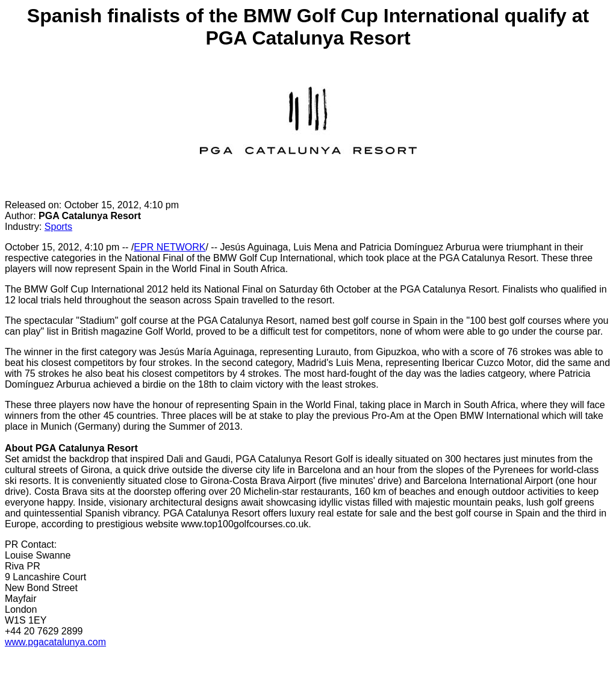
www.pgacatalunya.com (55, 642)
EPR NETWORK (170, 247)
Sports (58, 227)
